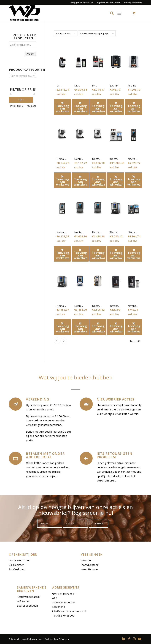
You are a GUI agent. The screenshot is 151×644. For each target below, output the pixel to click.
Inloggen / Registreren (82, 3)
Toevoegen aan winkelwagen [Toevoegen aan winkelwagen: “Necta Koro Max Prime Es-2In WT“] (98, 254)
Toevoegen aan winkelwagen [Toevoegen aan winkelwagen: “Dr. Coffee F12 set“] (80, 107)
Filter (22, 100)
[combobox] (22, 75)
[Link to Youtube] (139, 639)
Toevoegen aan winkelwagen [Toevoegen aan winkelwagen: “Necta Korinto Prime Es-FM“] (63, 254)
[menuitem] (82, 3)
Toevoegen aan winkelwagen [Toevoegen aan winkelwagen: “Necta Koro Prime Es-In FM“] (134, 254)
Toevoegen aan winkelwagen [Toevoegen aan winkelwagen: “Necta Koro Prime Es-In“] (116, 254)
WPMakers (64, 639)
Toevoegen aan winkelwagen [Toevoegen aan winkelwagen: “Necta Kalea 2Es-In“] (80, 180)
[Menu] (119, 13)
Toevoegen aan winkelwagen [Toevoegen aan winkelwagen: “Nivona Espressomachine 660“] (134, 327)
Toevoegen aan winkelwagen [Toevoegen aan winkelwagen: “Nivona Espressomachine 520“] (116, 327)
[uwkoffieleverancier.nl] (24, 13)
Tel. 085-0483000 (63, 615)
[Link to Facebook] (129, 639)
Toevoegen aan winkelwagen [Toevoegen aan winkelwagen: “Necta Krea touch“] (80, 327)
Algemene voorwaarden (109, 3)
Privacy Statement (133, 3)
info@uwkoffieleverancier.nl (69, 611)
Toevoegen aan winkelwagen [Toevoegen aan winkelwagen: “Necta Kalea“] (63, 180)
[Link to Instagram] (134, 639)
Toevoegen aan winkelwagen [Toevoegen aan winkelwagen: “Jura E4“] (116, 107)
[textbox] (22, 76)
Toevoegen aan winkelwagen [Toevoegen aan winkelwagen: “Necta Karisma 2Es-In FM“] (116, 180)
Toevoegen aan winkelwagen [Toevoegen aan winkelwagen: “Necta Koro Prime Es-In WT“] (63, 327)
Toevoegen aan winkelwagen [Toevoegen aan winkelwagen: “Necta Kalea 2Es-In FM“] (98, 180)
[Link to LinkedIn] (123, 639)
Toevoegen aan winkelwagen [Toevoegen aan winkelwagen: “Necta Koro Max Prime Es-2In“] (80, 254)
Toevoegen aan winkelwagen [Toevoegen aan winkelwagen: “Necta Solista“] (98, 327)
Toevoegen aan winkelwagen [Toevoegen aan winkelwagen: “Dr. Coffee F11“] (63, 107)
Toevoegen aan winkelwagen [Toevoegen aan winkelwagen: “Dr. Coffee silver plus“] (98, 107)
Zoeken (30, 54)
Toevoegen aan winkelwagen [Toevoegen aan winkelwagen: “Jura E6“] (134, 107)
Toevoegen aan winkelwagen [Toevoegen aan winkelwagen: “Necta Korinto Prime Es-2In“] (134, 180)
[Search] (110, 13)
